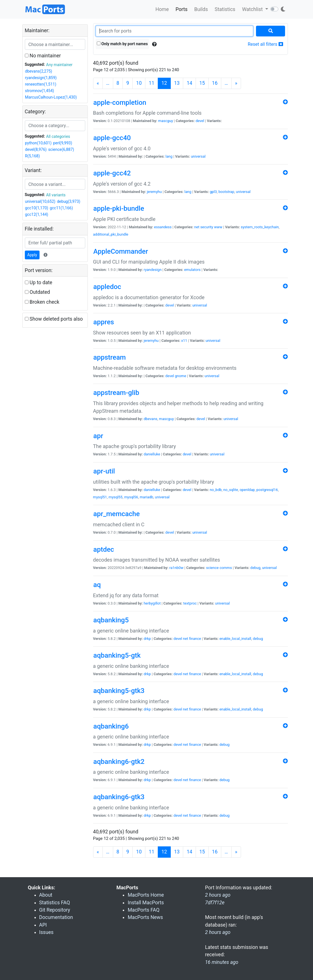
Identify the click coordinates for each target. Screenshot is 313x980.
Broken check (42, 302)
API (43, 925)
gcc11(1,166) (61, 208)
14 (189, 83)
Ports (181, 9)
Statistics (225, 9)
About (46, 895)
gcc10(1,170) (37, 208)
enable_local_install (235, 639)
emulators (192, 270)
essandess (163, 227)
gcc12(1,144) (37, 214)
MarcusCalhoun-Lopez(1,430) (51, 97)
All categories (58, 136)
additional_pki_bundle (111, 234)
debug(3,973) (69, 201)
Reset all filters (265, 44)
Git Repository (55, 910)
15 (202, 83)
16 (215, 83)
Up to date (39, 283)
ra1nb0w (176, 568)
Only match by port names (122, 44)
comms (226, 568)
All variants (56, 195)
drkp (147, 639)
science (212, 568)
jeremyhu (154, 192)
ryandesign (153, 270)
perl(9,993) (63, 143)
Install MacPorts (146, 903)
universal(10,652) (40, 201)
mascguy (166, 121)
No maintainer (43, 56)
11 (152, 83)
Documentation (56, 917)
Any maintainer (59, 65)
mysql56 (131, 497)
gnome (180, 376)
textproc (190, 603)
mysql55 (116, 497)
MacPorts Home (146, 895)
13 (177, 83)
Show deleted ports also (54, 319)
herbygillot (152, 603)
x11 (184, 341)
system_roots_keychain (260, 227)
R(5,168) (33, 156)
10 (139, 83)
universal (198, 156)
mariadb (146, 497)
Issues (46, 932)
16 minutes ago (222, 962)
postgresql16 (267, 490)
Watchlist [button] (253, 9)
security (207, 227)
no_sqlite (231, 490)
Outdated (37, 292)
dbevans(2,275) (39, 71)
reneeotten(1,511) (41, 84)
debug (255, 568)
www (218, 227)
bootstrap (226, 192)
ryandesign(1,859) (41, 78)
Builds (201, 9)
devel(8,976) (36, 149)
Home (162, 9)
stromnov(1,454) (40, 91)
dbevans (151, 419)
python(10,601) (38, 143)
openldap (247, 490)
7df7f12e (215, 903)
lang (169, 156)
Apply (32, 255)
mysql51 (100, 497)
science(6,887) (61, 149)
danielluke (152, 454)
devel (200, 121)
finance (195, 639)
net (197, 227)
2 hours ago (218, 932)
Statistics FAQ (55, 903)
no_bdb (216, 490)
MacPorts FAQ (144, 910)
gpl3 (213, 192)
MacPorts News (145, 917)
